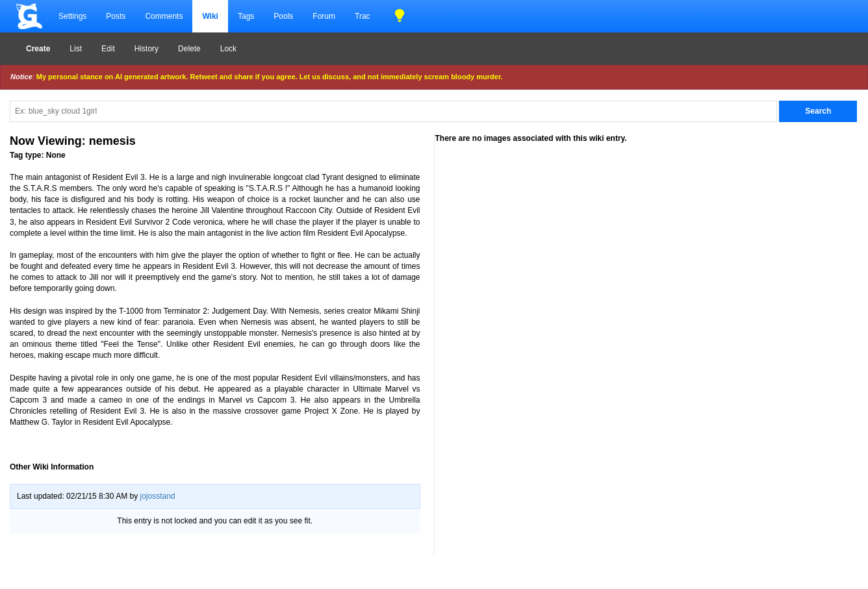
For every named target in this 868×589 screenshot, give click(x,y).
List (76, 49)
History (147, 49)
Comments (164, 16)
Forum (324, 16)
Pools (283, 16)
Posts (116, 16)
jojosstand (157, 496)
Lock (228, 49)
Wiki (210, 16)
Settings (72, 16)
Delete (189, 49)
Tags (246, 16)
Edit (108, 49)
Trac (363, 16)
